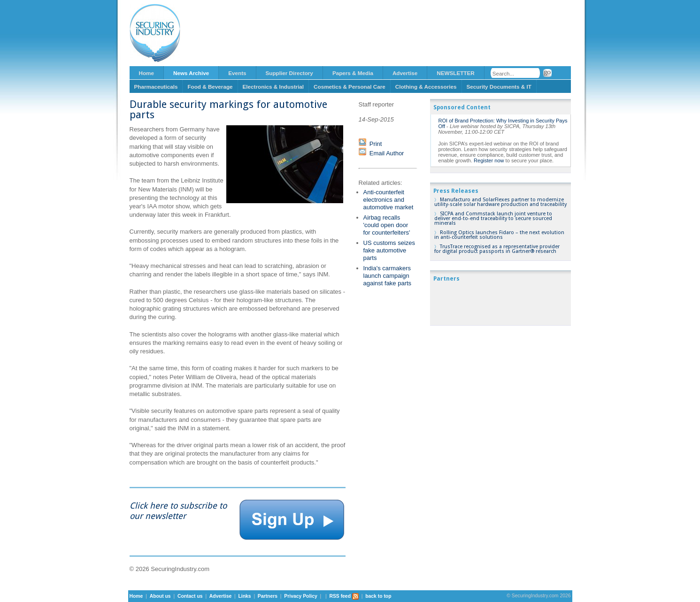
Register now (489, 160)
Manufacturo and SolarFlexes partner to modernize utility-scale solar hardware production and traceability (500, 202)
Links (244, 596)
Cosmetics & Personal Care (350, 87)
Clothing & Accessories (426, 87)
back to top (378, 596)
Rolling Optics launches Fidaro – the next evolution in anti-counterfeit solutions (499, 235)
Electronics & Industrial (273, 87)
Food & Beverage (210, 87)
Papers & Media (353, 73)
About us (160, 596)
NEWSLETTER (456, 73)
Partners (268, 596)
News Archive (191, 73)
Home (146, 73)
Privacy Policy (300, 596)
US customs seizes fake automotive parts (389, 250)
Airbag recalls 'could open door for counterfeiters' (387, 225)
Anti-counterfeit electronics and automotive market (388, 200)
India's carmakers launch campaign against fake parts (388, 276)
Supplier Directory (289, 73)
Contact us (190, 596)
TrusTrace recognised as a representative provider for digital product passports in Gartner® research (497, 249)
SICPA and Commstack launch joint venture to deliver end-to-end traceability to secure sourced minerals (493, 218)
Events (237, 73)
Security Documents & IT (499, 87)
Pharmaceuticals (156, 87)
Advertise (405, 73)
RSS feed (344, 596)
